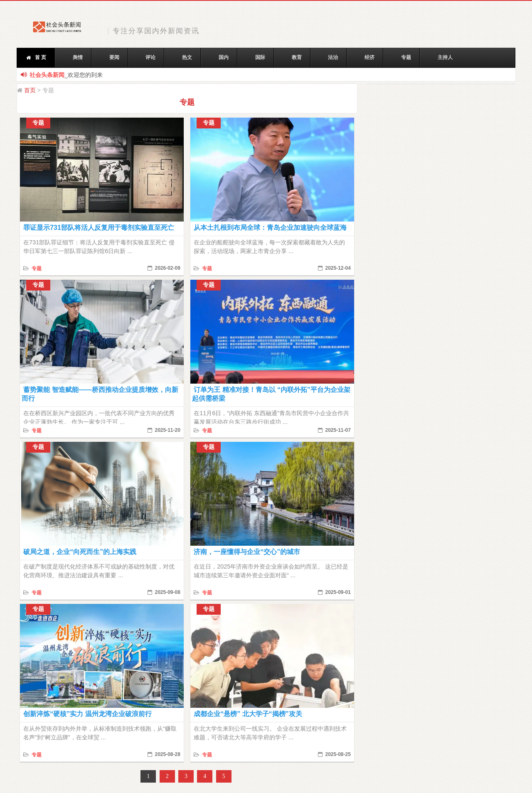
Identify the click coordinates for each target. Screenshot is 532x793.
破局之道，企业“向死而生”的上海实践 (80, 552)
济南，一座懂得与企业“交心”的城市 (247, 552)
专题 (36, 268)
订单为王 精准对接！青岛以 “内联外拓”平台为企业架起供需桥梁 (271, 394)
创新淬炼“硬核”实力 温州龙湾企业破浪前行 (87, 714)
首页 (30, 90)
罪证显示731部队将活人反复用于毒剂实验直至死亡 (99, 228)
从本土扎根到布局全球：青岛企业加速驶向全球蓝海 (270, 228)
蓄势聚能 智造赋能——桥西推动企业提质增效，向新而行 (100, 394)
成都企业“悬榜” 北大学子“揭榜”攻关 (248, 714)
